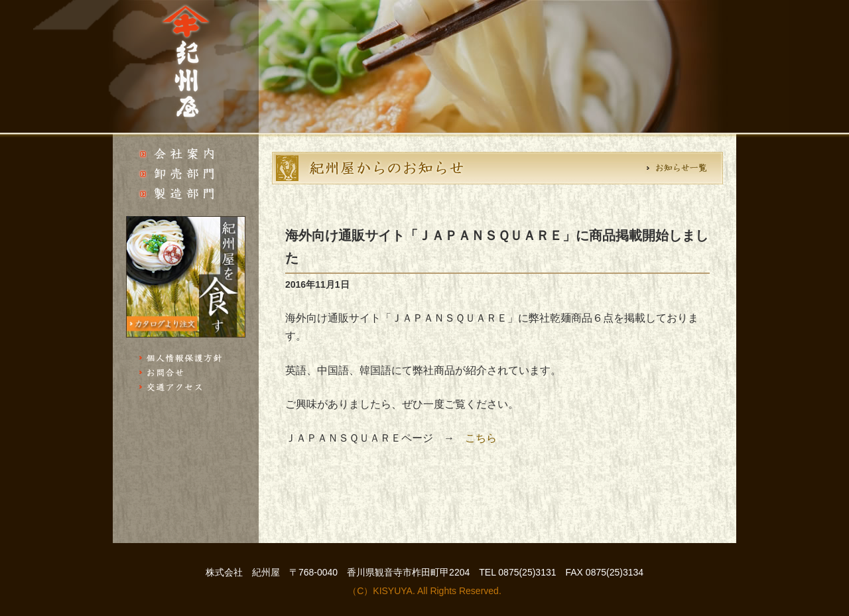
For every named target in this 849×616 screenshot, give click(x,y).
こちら (481, 438)
